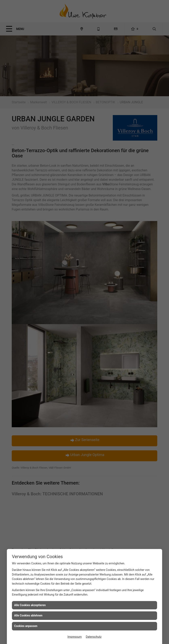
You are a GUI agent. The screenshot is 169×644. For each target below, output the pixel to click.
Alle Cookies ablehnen (28, 615)
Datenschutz (94, 637)
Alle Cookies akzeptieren (30, 605)
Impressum (75, 637)
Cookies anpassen (26, 626)
